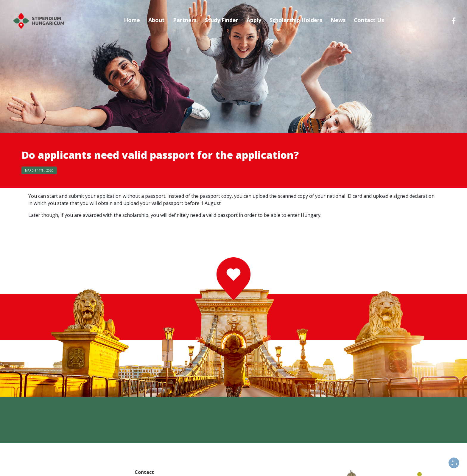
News (338, 20)
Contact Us (369, 20)
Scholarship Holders (296, 20)
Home (132, 20)
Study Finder (222, 20)
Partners (185, 20)
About (157, 20)
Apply (254, 20)
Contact (144, 472)
